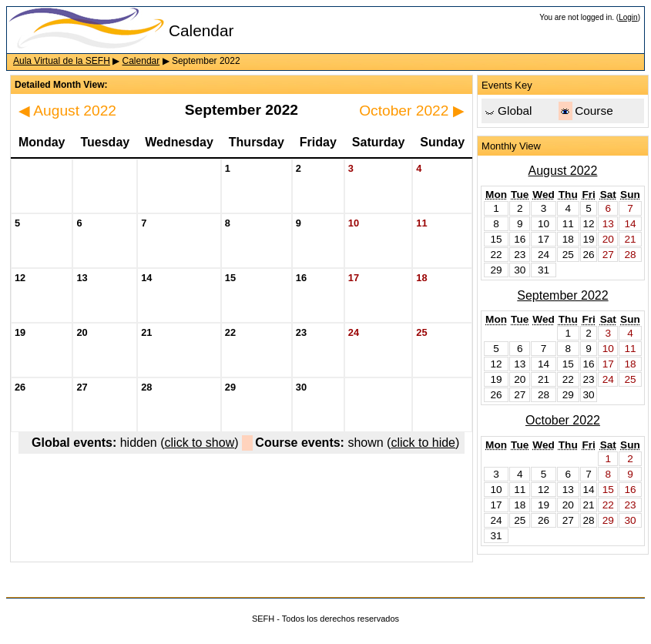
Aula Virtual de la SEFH (62, 61)
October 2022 (412, 111)
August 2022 (67, 111)
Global (515, 111)
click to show (200, 443)
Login (628, 17)
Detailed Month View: (61, 85)
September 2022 (562, 295)
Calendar (141, 61)
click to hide (423, 443)
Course (594, 111)
